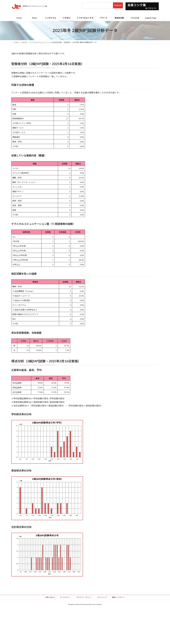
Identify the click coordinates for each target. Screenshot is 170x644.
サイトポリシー (65, 597)
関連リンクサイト (118, 597)
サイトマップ (102, 597)
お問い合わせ (50, 597)
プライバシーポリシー (84, 597)
